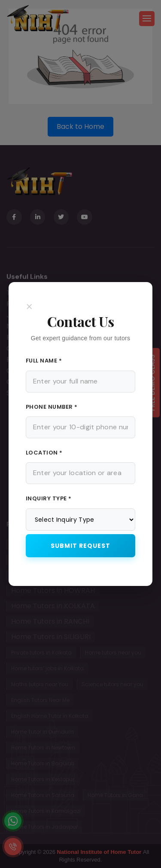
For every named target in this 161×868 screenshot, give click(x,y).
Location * (44, 453)
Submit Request (80, 546)
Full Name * (44, 361)
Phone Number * (52, 407)
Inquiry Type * (49, 498)
